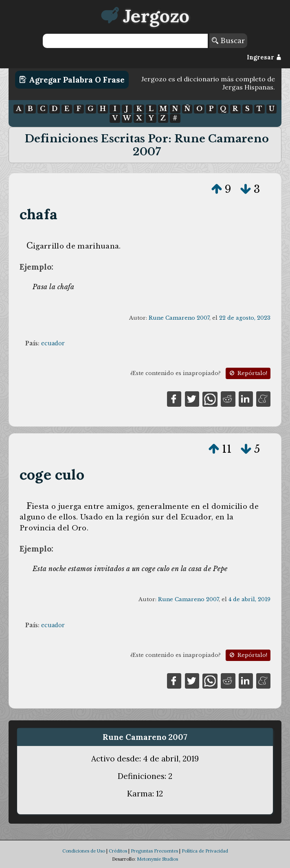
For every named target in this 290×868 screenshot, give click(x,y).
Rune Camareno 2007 (179, 318)
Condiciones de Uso (84, 851)
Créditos (118, 851)
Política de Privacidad (205, 851)
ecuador (53, 343)
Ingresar (264, 57)
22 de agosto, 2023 (245, 318)
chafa (38, 214)
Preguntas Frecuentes (154, 851)
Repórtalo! (248, 373)
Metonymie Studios (157, 859)
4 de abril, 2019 (249, 599)
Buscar (228, 41)
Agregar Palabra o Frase (72, 80)
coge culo (52, 474)
